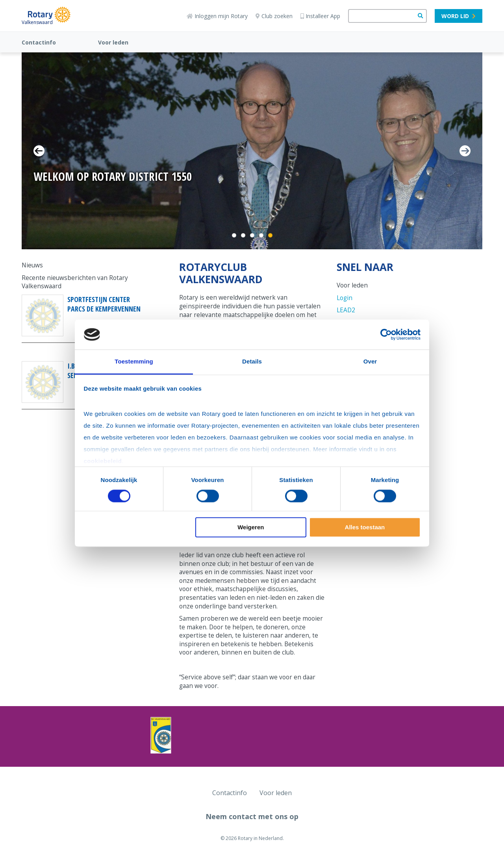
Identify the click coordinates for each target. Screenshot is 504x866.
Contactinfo (39, 42)
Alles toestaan (365, 528)
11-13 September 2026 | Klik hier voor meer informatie (128, 196)
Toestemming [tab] (134, 362)
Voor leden (113, 42)
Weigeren (251, 528)
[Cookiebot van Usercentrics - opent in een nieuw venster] (386, 334)
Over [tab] (370, 362)
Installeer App (320, 16)
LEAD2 (346, 310)
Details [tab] (252, 362)
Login (345, 298)
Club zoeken (274, 16)
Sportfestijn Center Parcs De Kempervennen (104, 304)
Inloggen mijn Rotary (217, 16)
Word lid (459, 16)
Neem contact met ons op (252, 816)
